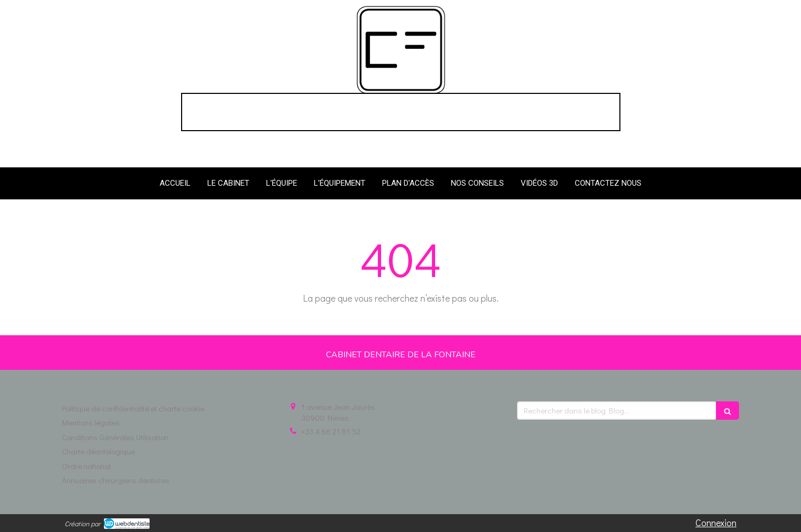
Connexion (716, 523)
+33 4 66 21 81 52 (331, 431)
